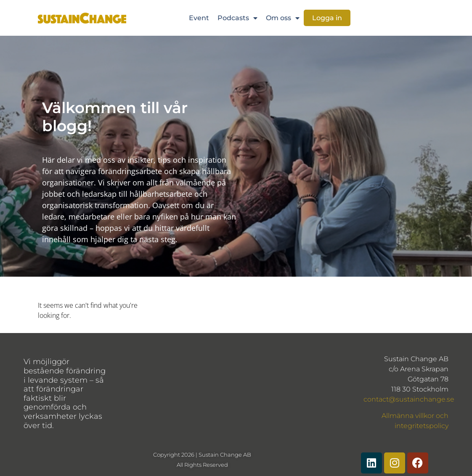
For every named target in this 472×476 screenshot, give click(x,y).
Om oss (283, 18)
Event (199, 18)
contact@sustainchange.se (409, 399)
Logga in (327, 18)
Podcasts (237, 18)
